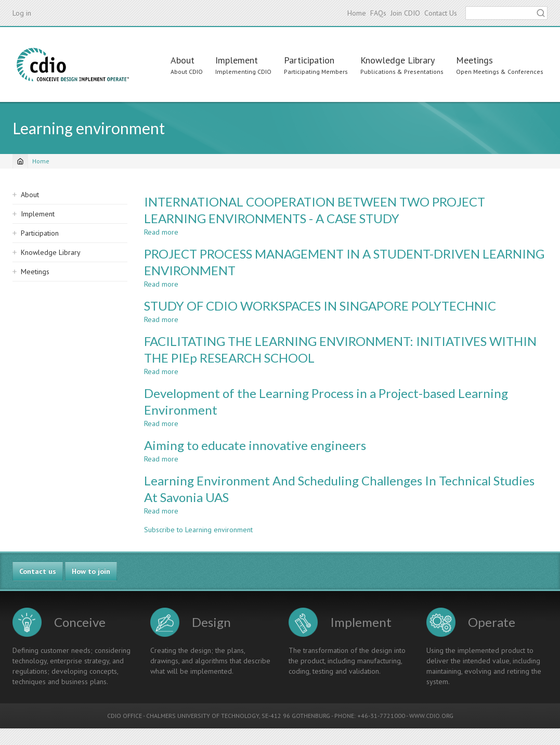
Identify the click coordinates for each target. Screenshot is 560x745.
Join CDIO (405, 13)
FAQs (378, 13)
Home (357, 13)
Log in (22, 13)
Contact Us (441, 13)
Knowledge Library (398, 60)
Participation (309, 60)
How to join (91, 571)
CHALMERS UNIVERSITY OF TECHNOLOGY (203, 716)
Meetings (474, 60)
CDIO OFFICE (125, 716)
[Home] (20, 161)
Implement (237, 60)
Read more (161, 232)
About (183, 60)
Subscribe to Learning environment (198, 530)
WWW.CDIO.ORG (431, 716)
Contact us (38, 571)
